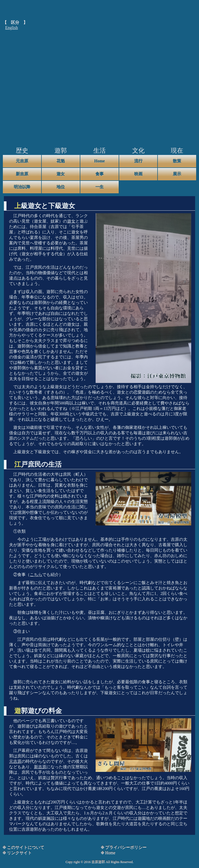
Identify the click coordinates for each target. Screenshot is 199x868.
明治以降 (22, 187)
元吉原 (22, 161)
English (12, 28)
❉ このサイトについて (23, 847)
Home (100, 161)
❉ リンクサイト (17, 853)
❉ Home (108, 853)
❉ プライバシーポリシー (124, 847)
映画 (138, 174)
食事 (99, 174)
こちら (36, 575)
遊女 (61, 174)
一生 (99, 187)
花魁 (61, 161)
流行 (138, 161)
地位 (61, 187)
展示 (177, 174)
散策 (177, 161)
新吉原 (22, 174)
